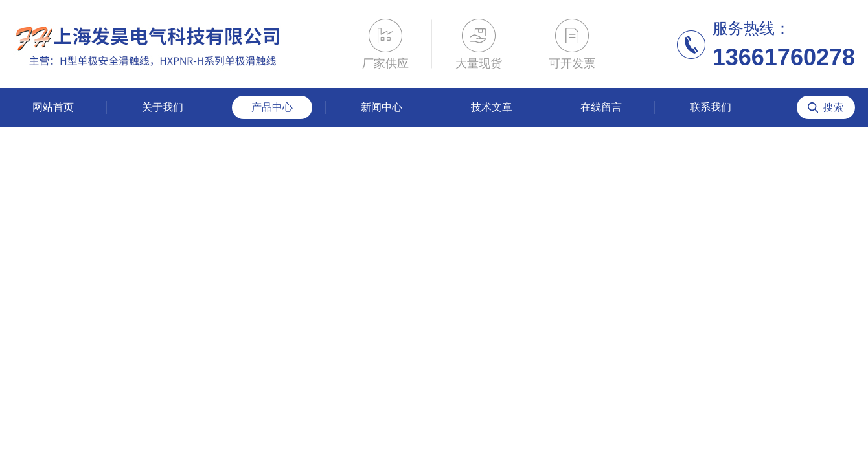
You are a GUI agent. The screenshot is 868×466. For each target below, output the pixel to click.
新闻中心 (382, 107)
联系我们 (711, 107)
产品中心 (272, 107)
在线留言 (601, 107)
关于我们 (163, 107)
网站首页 (53, 107)
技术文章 (492, 107)
